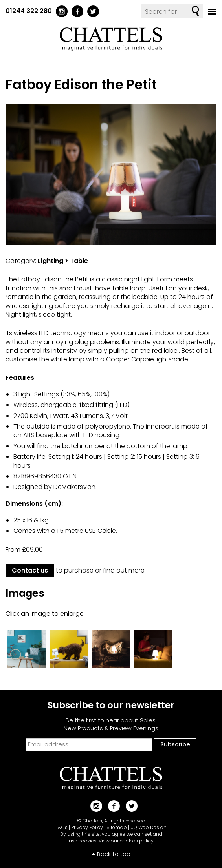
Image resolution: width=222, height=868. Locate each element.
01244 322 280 (29, 11)
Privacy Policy (87, 827)
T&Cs (61, 827)
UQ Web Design (149, 827)
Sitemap (117, 827)
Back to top (114, 854)
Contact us (30, 570)
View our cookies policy (126, 841)
